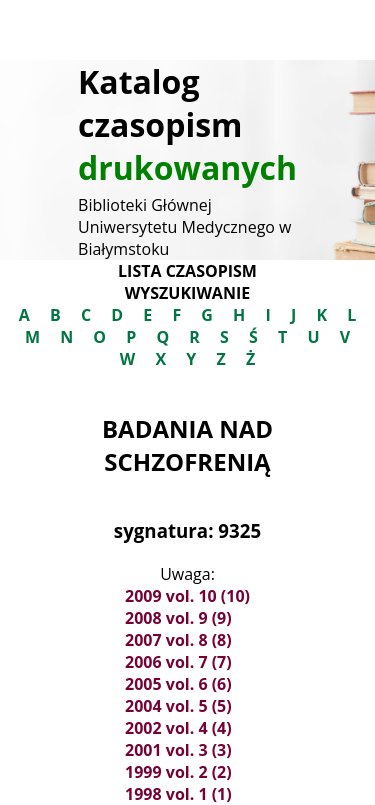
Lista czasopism (187, 271)
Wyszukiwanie (187, 293)
